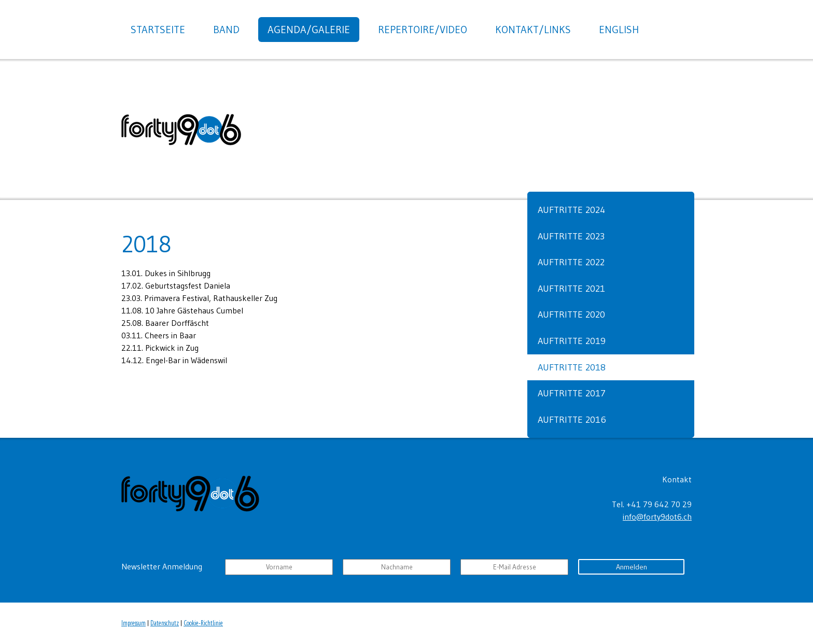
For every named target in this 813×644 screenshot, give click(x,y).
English (619, 30)
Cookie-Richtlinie (203, 623)
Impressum (134, 623)
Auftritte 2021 (571, 289)
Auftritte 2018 (572, 367)
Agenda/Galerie (309, 30)
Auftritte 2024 (571, 210)
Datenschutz (165, 623)
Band (226, 30)
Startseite (158, 30)
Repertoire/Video (423, 30)
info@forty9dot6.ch (657, 517)
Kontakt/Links (533, 30)
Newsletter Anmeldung (162, 566)
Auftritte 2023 (571, 236)
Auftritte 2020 (571, 314)
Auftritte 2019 (572, 341)
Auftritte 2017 (572, 393)
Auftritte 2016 (572, 420)
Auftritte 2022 (571, 262)
